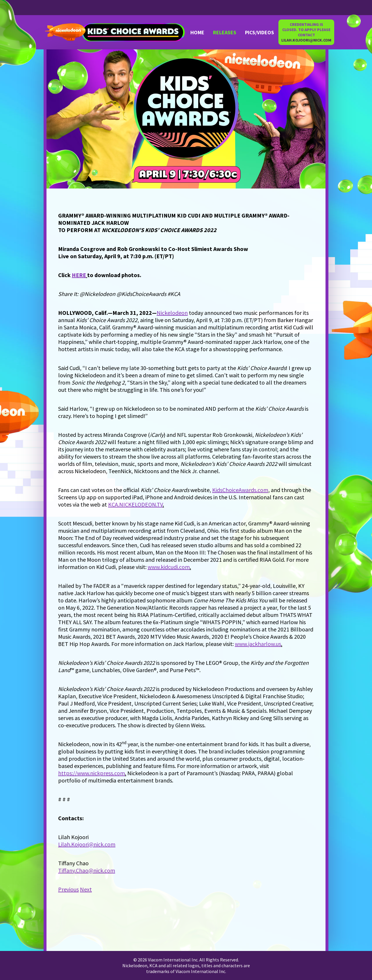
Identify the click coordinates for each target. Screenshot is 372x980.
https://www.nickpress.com (92, 773)
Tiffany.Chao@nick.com (87, 870)
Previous (68, 889)
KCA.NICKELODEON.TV (135, 504)
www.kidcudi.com (169, 567)
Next (86, 889)
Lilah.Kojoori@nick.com (87, 844)
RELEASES (225, 32)
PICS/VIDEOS (260, 32)
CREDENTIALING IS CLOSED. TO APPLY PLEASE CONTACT (306, 32)
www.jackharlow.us (258, 644)
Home (197, 32)
